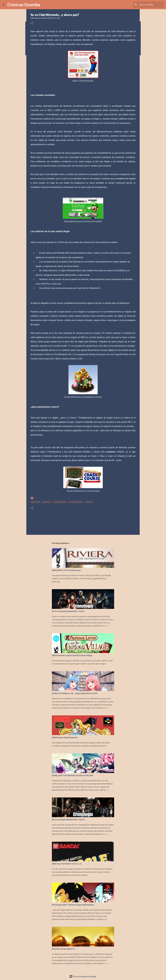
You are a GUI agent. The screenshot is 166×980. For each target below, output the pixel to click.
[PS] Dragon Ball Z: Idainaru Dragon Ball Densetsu (73, 905)
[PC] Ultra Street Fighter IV (63, 949)
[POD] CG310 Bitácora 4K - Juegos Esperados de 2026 (75, 693)
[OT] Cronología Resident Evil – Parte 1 (68, 611)
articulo (47, 502)
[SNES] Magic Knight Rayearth (65, 738)
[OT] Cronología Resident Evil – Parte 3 (68, 820)
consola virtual (76, 502)
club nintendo (60, 502)
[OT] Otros (36, 502)
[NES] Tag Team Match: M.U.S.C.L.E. (67, 864)
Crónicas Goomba (24, 5)
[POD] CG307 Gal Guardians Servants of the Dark (72, 775)
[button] (32, 23)
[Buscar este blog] (150, 5)
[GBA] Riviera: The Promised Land (66, 570)
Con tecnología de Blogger (83, 976)
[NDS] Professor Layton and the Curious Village (72, 655)
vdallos (89, 502)
